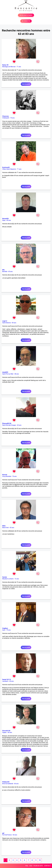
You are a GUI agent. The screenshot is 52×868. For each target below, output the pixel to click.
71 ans (19, 67)
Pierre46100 (6, 731)
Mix (3, 270)
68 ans (17, 374)
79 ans (9, 630)
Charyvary (6, 116)
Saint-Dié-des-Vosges (9, 425)
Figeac (4, 732)
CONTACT (47, 866)
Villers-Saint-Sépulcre (9, 169)
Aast (4, 630)
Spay (4, 220)
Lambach (5, 681)
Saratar (5, 577)
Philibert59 (6, 782)
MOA (4, 526)
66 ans (10, 732)
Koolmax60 (6, 167)
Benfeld (5, 272)
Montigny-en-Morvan (9, 67)
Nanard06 (5, 219)
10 (40, 860)
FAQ (27, 866)
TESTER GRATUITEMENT (26, 15)
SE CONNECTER (26, 21)
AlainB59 (5, 372)
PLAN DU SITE (38, 866)
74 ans (12, 118)
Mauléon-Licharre (8, 579)
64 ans (12, 681)
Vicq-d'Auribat (7, 476)
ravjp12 (5, 321)
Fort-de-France (7, 835)
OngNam (5, 628)
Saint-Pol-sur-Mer (8, 374)
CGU (31, 866)
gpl (3, 833)
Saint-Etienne (6, 323)
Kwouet (5, 475)
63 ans (19, 425)
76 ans (14, 476)
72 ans (17, 579)
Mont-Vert (5, 528)
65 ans (10, 272)
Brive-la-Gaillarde (8, 784)
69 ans (9, 220)
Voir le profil (26, 84)
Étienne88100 (7, 423)
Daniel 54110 (7, 679)
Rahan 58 (5, 65)
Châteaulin (6, 118)
